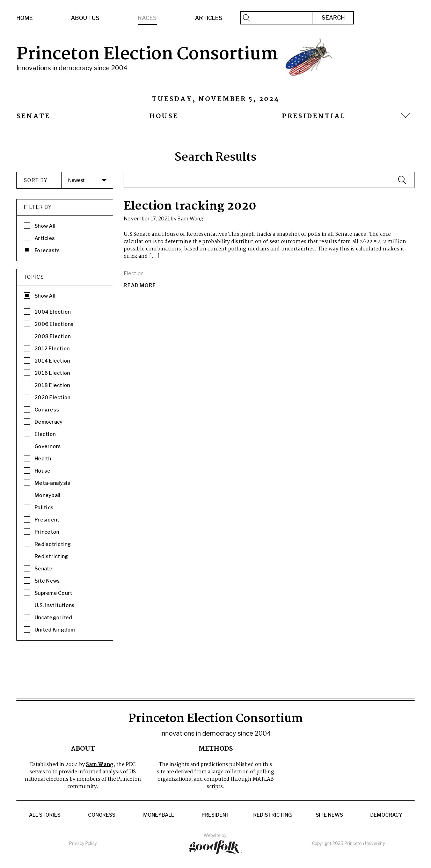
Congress (102, 815)
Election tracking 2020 (190, 206)
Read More (140, 285)
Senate (33, 116)
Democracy (386, 815)
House (164, 116)
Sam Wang (100, 765)
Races (147, 18)
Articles (209, 18)
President (215, 815)
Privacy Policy (83, 843)
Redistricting (272, 815)
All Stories (45, 815)
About (83, 749)
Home (25, 18)
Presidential (314, 116)
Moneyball (159, 815)
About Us (85, 18)
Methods (216, 749)
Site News (329, 815)
